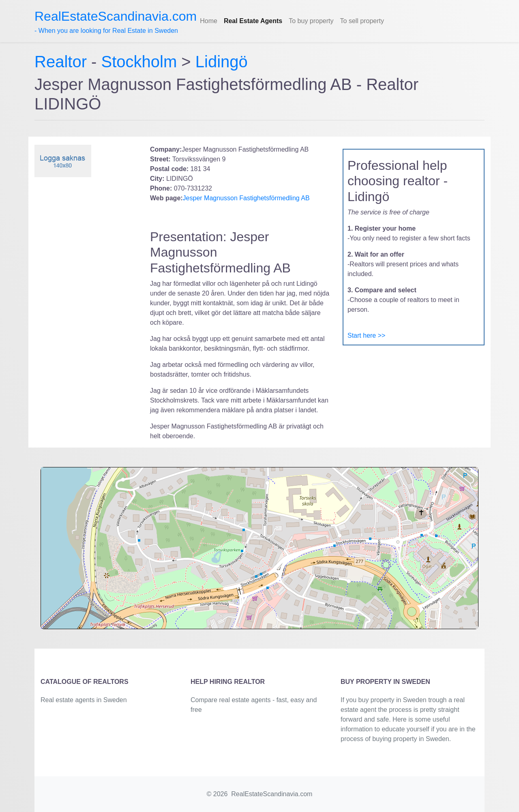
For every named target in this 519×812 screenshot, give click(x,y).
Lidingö (222, 62)
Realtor (63, 62)
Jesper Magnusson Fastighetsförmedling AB (246, 198)
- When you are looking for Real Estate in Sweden (116, 21)
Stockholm (139, 62)
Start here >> (366, 335)
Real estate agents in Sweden (84, 700)
